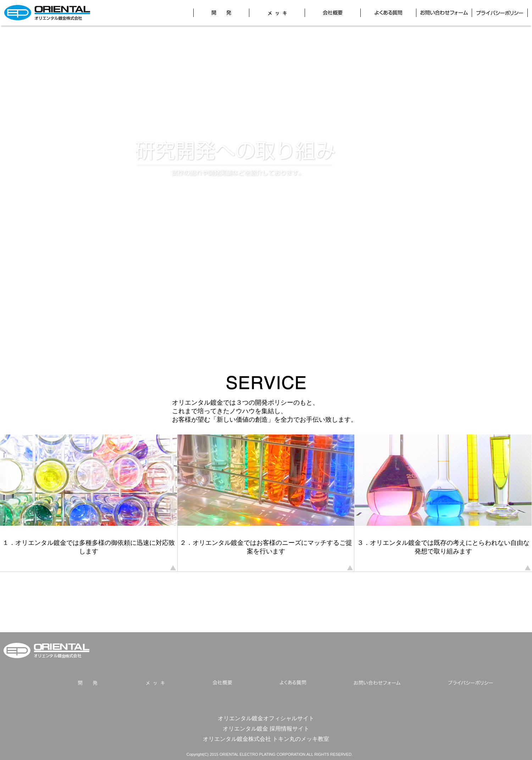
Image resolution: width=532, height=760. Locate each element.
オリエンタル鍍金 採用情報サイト (266, 728)
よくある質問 (388, 13)
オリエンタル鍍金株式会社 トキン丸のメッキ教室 (266, 739)
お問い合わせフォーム (444, 13)
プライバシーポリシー (500, 13)
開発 (221, 13)
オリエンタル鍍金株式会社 (47, 650)
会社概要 (333, 13)
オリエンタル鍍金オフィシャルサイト (266, 718)
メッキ (277, 13)
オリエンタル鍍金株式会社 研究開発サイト (47, 13)
